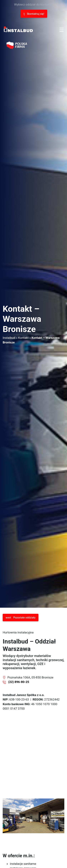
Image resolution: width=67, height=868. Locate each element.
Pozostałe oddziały (20, 618)
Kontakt (23, 338)
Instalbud (9, 338)
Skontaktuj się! (34, 14)
